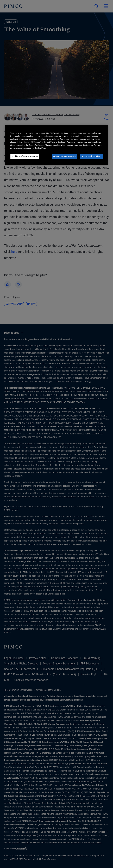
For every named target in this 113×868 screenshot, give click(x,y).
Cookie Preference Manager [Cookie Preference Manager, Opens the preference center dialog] (25, 156)
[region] (56, 145)
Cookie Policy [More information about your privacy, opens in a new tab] (41, 148)
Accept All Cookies (91, 156)
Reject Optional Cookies (64, 156)
